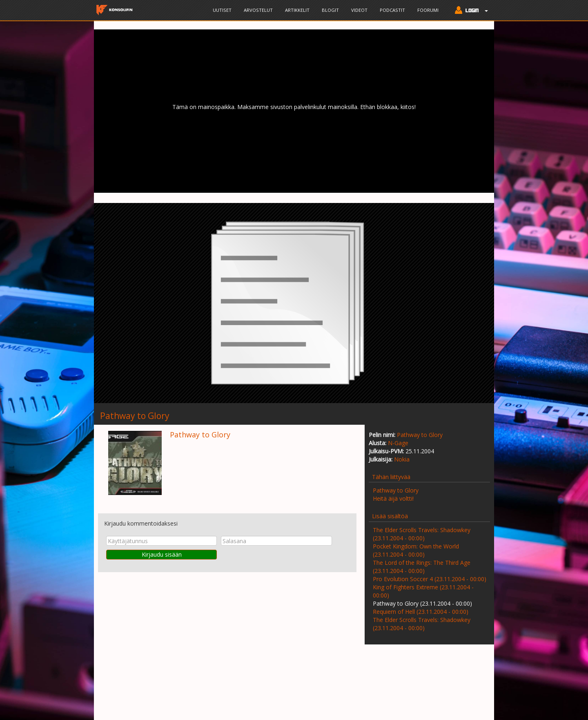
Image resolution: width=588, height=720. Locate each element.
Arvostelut (258, 10)
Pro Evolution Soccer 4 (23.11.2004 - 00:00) (430, 579)
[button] (469, 11)
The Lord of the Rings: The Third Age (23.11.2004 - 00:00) (422, 567)
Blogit (330, 10)
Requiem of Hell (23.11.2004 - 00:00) (421, 612)
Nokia (402, 459)
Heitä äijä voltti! (393, 498)
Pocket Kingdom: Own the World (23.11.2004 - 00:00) (416, 550)
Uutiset (222, 10)
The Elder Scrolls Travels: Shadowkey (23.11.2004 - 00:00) (422, 534)
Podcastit (392, 10)
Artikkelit (297, 10)
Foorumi (428, 10)
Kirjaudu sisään (162, 554)
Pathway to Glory (420, 435)
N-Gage (398, 443)
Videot (359, 10)
